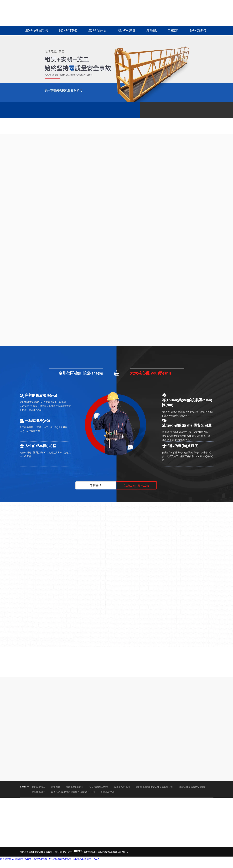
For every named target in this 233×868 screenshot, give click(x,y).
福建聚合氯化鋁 (122, 787)
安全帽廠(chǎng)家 (99, 787)
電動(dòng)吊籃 (126, 30)
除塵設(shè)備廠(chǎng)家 (192, 787)
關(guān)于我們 (68, 30)
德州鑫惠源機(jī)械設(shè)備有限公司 (154, 787)
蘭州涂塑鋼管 (38, 787)
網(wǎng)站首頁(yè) (37, 30)
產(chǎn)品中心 (97, 30)
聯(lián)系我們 (198, 30)
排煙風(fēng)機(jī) (75, 787)
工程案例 (173, 30)
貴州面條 (56, 787)
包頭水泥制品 (108, 792)
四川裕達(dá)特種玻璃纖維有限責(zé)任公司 (73, 792)
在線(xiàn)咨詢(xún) (136, 486)
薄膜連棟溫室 (38, 792)
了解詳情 (96, 486)
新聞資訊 (152, 30)
